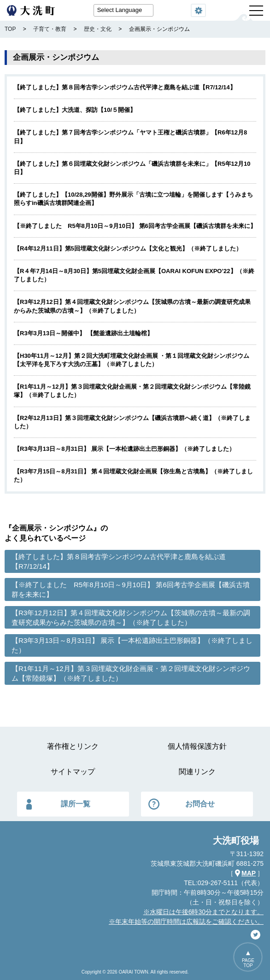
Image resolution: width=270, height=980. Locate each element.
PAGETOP (248, 963)
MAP (249, 873)
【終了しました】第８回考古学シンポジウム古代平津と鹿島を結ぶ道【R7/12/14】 (125, 87)
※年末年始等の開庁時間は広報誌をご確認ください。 (186, 922)
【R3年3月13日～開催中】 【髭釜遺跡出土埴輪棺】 (83, 333)
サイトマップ (73, 772)
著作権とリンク (73, 746)
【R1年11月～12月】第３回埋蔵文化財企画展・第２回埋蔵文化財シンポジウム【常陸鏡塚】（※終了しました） (131, 673)
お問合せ (200, 804)
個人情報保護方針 (197, 746)
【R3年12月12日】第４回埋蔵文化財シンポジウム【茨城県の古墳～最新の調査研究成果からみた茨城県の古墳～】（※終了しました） (131, 618)
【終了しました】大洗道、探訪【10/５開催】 (75, 110)
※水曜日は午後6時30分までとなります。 (203, 912)
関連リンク (197, 772)
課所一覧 (76, 804)
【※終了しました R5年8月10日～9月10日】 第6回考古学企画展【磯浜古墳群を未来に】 (135, 226)
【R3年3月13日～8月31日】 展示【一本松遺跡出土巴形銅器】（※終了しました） (124, 449)
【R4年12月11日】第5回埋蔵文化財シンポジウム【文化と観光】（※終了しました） (128, 248)
